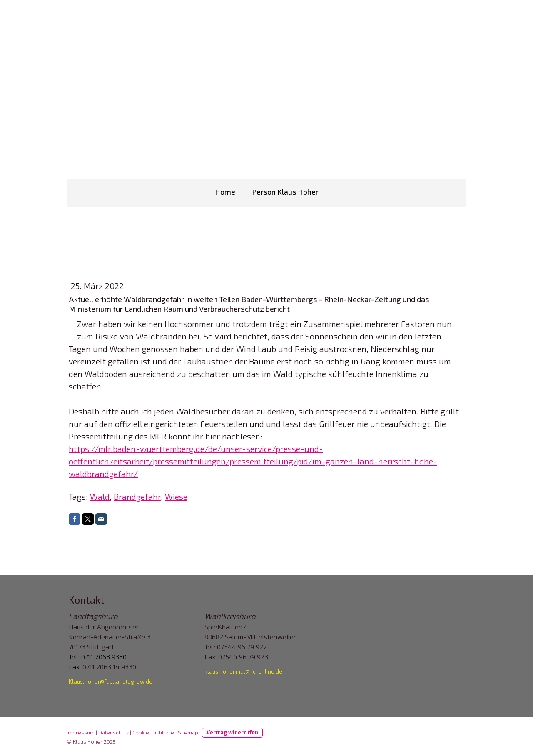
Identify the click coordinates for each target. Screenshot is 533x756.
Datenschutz (113, 732)
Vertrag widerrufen (232, 732)
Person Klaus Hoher (285, 192)
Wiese (176, 497)
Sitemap (188, 732)
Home (225, 192)
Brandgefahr (137, 497)
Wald (100, 497)
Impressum (81, 732)
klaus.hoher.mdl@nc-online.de (243, 671)
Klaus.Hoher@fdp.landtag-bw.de (111, 681)
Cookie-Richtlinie (153, 732)
